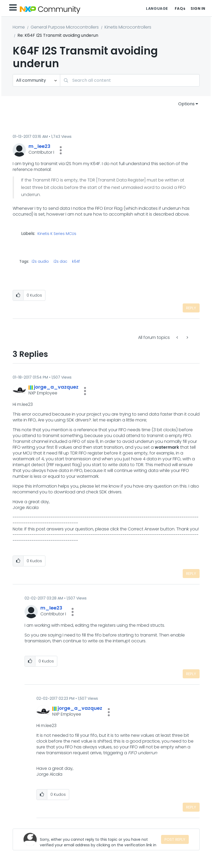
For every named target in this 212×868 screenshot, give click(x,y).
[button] (61, 150)
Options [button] (186, 104)
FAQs (180, 8)
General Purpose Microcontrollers (65, 27)
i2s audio (40, 261)
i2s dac (60, 261)
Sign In (198, 8)
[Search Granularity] (36, 80)
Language (157, 8)
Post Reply (175, 839)
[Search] (130, 80)
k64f (76, 261)
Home (19, 27)
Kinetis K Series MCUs (57, 234)
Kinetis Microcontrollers (128, 27)
